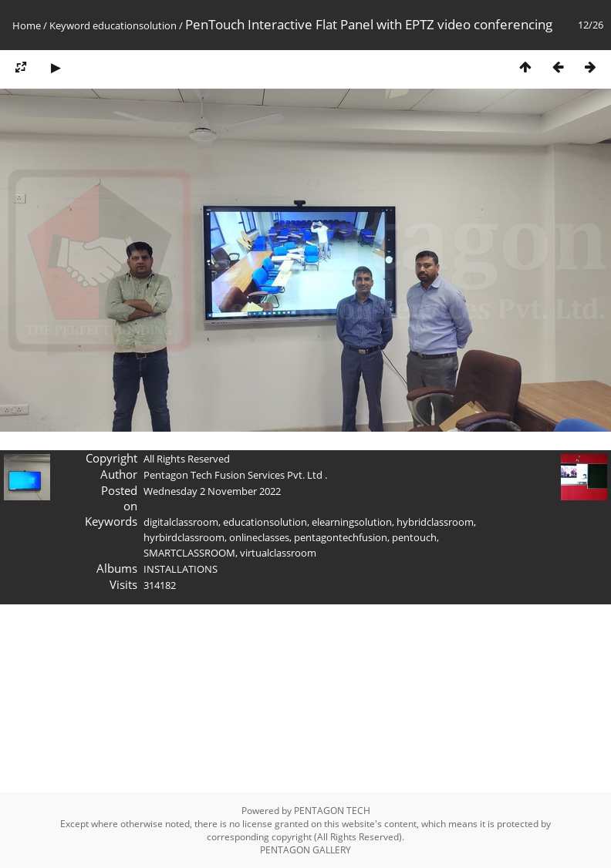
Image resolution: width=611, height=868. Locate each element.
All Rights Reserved (187, 459)
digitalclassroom (181, 522)
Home (27, 25)
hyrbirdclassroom (184, 537)
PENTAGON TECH (332, 811)
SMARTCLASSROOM (189, 553)
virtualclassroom (278, 553)
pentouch (414, 537)
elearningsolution (352, 522)
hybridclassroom (435, 522)
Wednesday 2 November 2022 (212, 491)
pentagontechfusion (341, 537)
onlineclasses (259, 537)
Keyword (70, 25)
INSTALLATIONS (181, 569)
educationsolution (135, 25)
